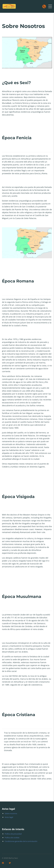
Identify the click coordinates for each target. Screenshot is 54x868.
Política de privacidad (13, 834)
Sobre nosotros (11, 813)
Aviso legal (9, 817)
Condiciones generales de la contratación (21, 841)
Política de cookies (12, 838)
